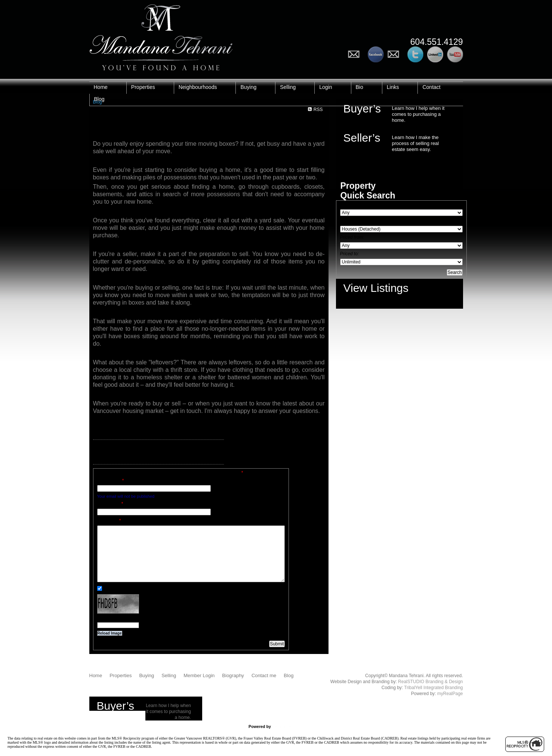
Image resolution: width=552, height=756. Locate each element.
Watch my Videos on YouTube (455, 54)
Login (326, 87)
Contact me (264, 675)
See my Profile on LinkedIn (435, 54)
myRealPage (450, 694)
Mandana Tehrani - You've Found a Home (161, 35)
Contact (431, 87)
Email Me (356, 54)
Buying (248, 87)
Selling (288, 87)
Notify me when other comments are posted (144, 588)
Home (101, 87)
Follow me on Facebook (376, 54)
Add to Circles (396, 54)
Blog (99, 99)
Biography (233, 675)
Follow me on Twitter (415, 54)
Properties (143, 87)
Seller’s (362, 138)
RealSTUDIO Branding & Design (430, 682)
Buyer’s (362, 109)
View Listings (376, 288)
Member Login (199, 675)
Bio (360, 87)
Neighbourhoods (198, 87)
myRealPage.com (288, 726)
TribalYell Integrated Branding (433, 688)
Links (393, 87)
